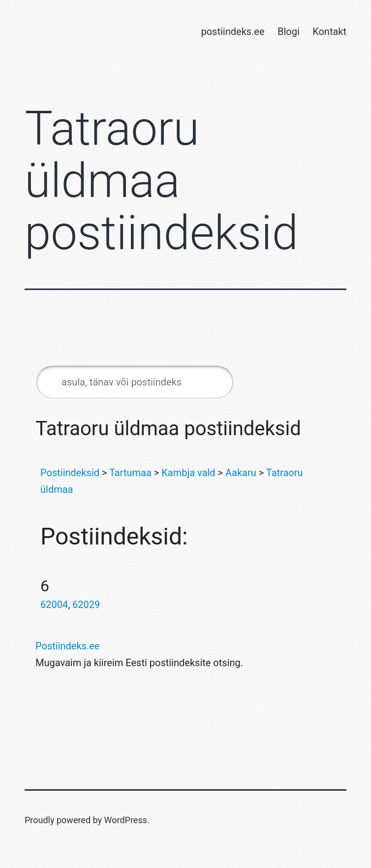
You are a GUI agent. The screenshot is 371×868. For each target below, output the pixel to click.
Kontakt (329, 32)
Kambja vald (188, 473)
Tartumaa (130, 473)
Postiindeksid (70, 473)
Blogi (289, 32)
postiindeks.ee (232, 32)
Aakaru (241, 473)
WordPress (126, 820)
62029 (86, 605)
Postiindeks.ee (67, 646)
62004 (54, 605)
